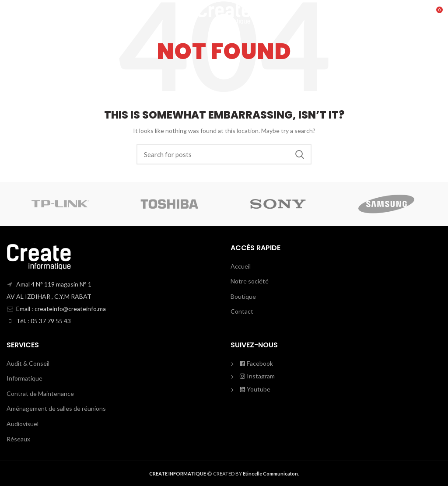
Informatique (24, 378)
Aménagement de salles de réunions (56, 408)
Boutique (243, 296)
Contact (242, 311)
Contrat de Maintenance (40, 393)
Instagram (257, 376)
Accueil (241, 266)
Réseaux (18, 439)
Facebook (256, 363)
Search (300, 154)
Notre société (250, 281)
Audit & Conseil (28, 363)
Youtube (255, 389)
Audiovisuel (23, 424)
